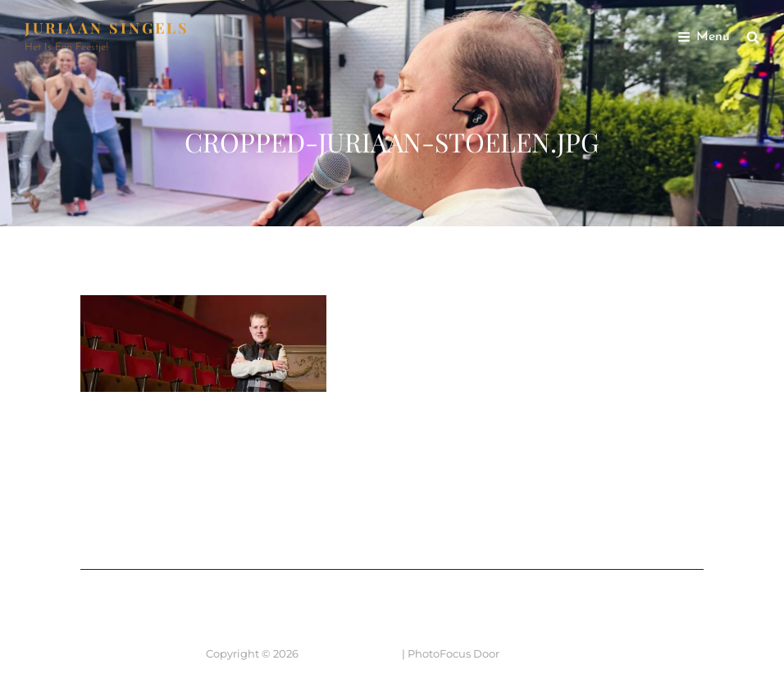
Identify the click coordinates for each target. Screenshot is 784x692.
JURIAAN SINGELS (107, 28)
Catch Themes (540, 653)
